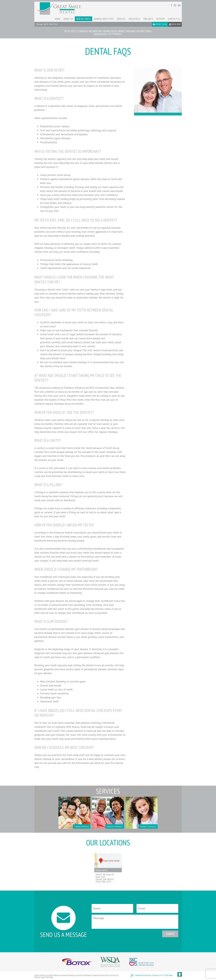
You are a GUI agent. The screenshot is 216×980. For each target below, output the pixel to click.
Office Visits (71, 31)
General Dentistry (68, 975)
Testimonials (115, 34)
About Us (44, 975)
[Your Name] (112, 908)
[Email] (157, 908)
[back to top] (180, 974)
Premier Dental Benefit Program (119, 31)
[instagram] (175, 5)
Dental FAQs (100, 34)
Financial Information (90, 31)
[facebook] (172, 5)
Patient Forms (144, 31)
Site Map (50, 977)
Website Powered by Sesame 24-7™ (147, 975)
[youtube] (179, 5)
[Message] (135, 922)
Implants (97, 975)
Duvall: (40, 24)
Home (37, 975)
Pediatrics (88, 975)
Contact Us (113, 975)
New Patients (54, 975)
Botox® (105, 975)
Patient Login (40, 977)
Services (80, 975)
